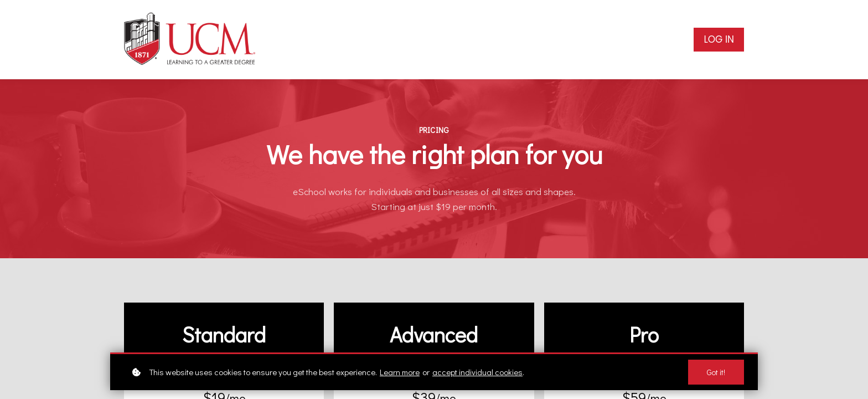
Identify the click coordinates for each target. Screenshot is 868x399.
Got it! (716, 372)
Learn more (400, 372)
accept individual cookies (477, 372)
